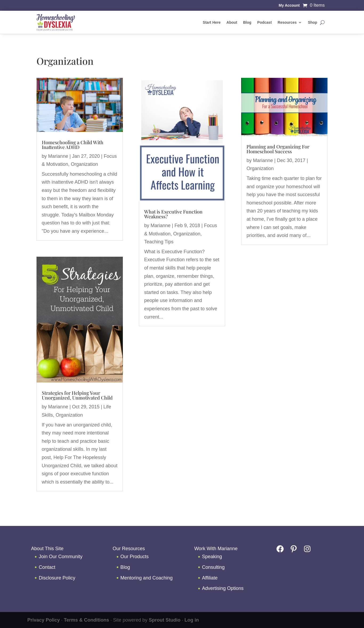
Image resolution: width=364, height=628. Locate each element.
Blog (247, 22)
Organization (84, 164)
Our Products (135, 557)
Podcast (264, 22)
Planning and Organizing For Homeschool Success (278, 149)
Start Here (212, 22)
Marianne (58, 156)
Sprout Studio (165, 620)
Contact (47, 567)
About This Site (47, 549)
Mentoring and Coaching (147, 578)
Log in (192, 620)
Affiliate (210, 578)
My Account (289, 5)
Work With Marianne (216, 549)
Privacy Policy (43, 620)
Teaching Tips (159, 242)
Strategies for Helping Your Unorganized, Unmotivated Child (77, 395)
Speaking (212, 557)
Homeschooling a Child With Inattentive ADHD (73, 145)
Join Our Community (60, 557)
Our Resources (129, 549)
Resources (287, 22)
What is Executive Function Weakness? (173, 214)
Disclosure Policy (57, 578)
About (232, 22)
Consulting (213, 567)
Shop (312, 22)
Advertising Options (223, 588)
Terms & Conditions (87, 620)
